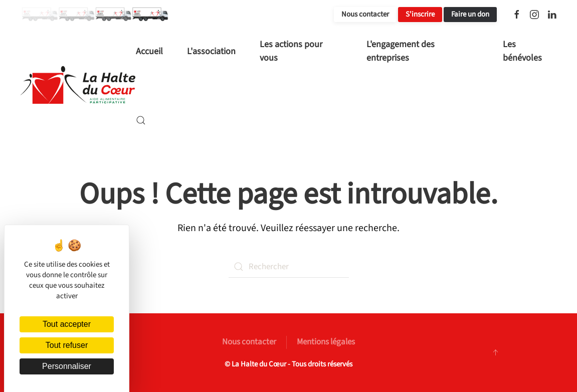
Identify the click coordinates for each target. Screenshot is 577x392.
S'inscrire (420, 14)
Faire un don (470, 14)
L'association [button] (211, 51)
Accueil (149, 51)
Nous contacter (365, 14)
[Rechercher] (289, 267)
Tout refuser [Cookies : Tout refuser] (67, 345)
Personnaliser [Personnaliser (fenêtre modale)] (67, 366)
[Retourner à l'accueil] (78, 86)
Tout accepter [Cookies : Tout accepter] (67, 324)
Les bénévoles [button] (522, 51)
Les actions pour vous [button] (291, 51)
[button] (141, 120)
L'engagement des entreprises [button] (401, 51)
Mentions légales (326, 342)
